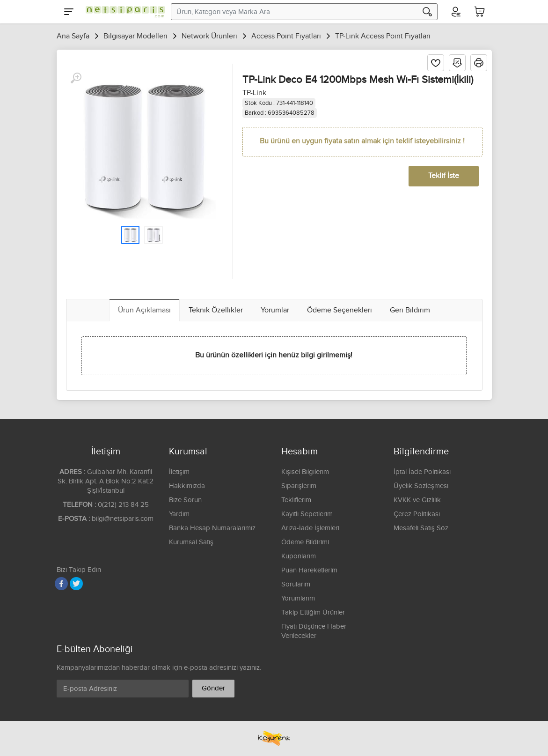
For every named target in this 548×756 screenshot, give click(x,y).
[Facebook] (61, 584)
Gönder (213, 688)
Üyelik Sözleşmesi (421, 486)
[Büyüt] (76, 78)
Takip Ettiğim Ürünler (313, 612)
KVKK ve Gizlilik (417, 500)
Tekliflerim (296, 500)
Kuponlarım (299, 556)
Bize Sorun (185, 500)
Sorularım (296, 584)
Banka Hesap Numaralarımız (212, 528)
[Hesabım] (455, 12)
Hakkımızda (187, 486)
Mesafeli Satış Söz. (422, 528)
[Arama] (427, 12)
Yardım (179, 514)
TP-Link (254, 93)
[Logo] (123, 12)
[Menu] (69, 12)
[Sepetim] (480, 12)
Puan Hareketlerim (309, 570)
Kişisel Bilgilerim (305, 472)
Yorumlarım (298, 598)
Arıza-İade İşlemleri (310, 528)
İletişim (179, 472)
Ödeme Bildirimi (305, 542)
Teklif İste (444, 176)
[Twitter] (76, 584)
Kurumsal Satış (191, 542)
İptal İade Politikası (422, 472)
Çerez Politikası (417, 514)
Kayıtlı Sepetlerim (307, 514)
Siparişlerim (299, 486)
